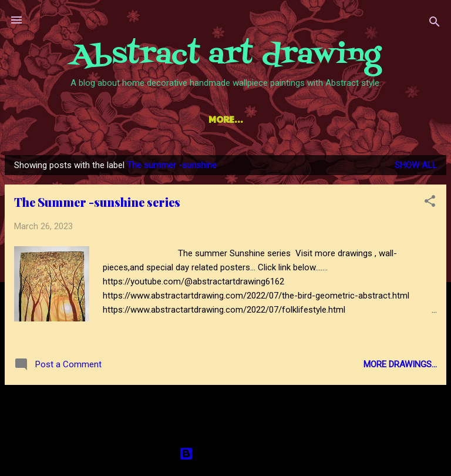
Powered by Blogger (226, 454)
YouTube (126, 119)
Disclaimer (292, 119)
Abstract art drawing (226, 56)
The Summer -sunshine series (97, 204)
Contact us (368, 119)
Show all (416, 167)
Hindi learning (206, 119)
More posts (225, 410)
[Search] (435, 24)
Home (69, 119)
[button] (430, 205)
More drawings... (400, 367)
